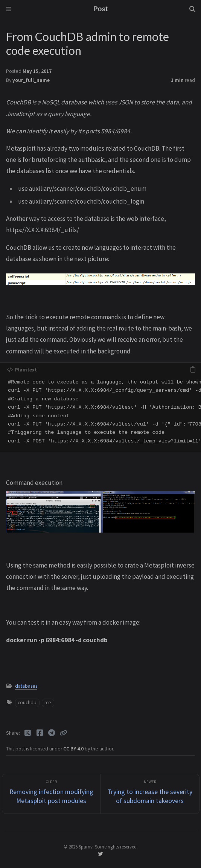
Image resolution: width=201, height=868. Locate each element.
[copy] (193, 370)
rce (48, 703)
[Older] (51, 794)
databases (26, 686)
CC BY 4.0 (74, 749)
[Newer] (150, 794)
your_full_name (31, 80)
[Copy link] (63, 733)
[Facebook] (40, 733)
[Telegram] (52, 733)
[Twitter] (28, 733)
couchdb (27, 703)
